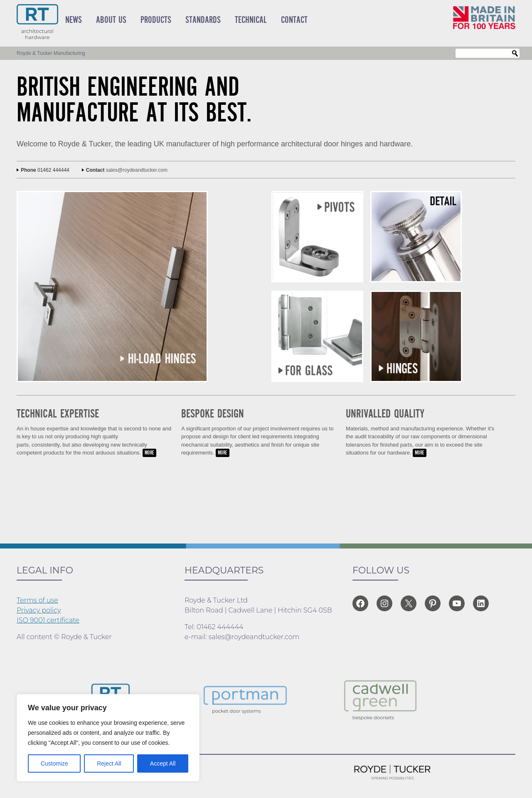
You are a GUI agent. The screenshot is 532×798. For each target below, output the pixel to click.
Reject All (109, 763)
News (74, 20)
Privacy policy (39, 610)
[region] (108, 738)
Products (156, 20)
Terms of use (37, 600)
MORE (149, 453)
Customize (54, 763)
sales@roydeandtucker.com (137, 170)
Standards (203, 20)
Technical (251, 20)
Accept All (163, 763)
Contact (294, 20)
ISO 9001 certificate (48, 620)
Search (515, 54)
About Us (111, 20)
